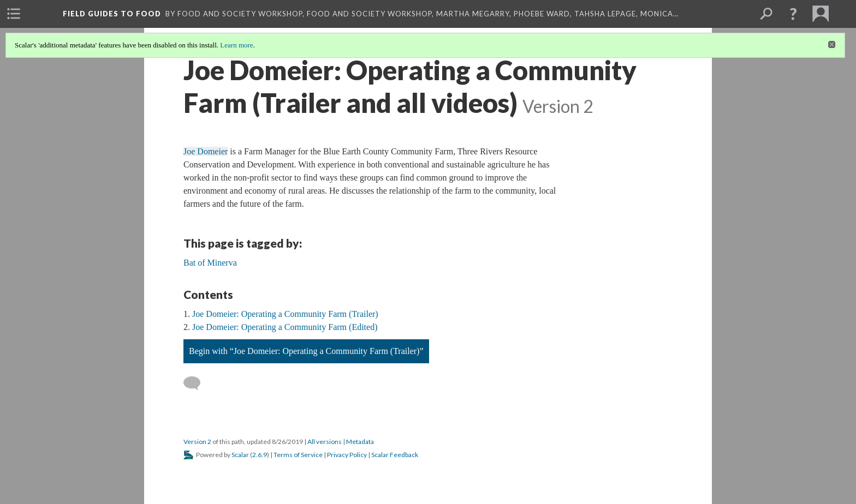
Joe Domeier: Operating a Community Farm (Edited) (285, 327)
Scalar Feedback (395, 455)
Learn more (236, 45)
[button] (793, 14)
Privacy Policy (347, 455)
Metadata (360, 442)
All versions (325, 442)
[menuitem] (14, 14)
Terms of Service (298, 455)
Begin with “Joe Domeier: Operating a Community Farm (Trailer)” (306, 351)
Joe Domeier (206, 151)
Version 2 (197, 442)
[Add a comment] (197, 383)
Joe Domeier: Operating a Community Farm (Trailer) (285, 314)
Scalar (240, 455)
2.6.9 (260, 455)
